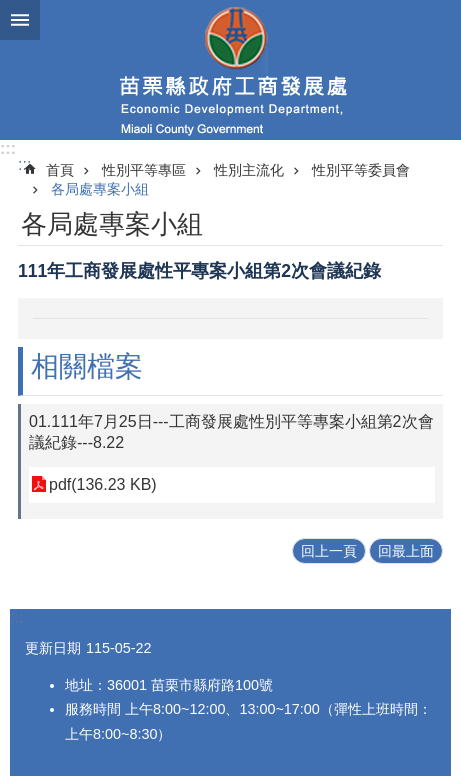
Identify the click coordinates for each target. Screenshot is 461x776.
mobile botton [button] (20, 20)
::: (8, 148)
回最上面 (406, 551)
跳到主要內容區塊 (10, 10)
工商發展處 (230, 70)
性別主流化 (249, 170)
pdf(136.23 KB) (103, 484)
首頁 (60, 170)
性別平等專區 (144, 170)
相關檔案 (87, 366)
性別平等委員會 (361, 170)
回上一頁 (329, 551)
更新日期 (53, 648)
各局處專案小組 (100, 189)
